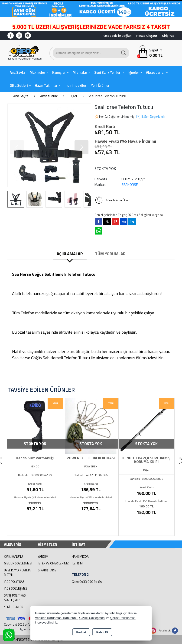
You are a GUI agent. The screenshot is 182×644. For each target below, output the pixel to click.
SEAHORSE (130, 185)
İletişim (77, 563)
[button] (81, 147)
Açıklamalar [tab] (70, 254)
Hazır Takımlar (46, 86)
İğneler (134, 72)
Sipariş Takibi (47, 570)
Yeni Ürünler (14, 607)
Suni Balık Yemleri (108, 72)
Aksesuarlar (155, 72)
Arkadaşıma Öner (112, 200)
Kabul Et (102, 632)
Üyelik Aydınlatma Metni (17, 573)
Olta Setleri (19, 86)
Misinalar (80, 72)
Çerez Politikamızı (123, 618)
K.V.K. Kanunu (13, 557)
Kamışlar (59, 72)
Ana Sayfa (17, 72)
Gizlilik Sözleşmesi (18, 563)
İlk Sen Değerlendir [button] (151, 117)
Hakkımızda (80, 557)
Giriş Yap (168, 35)
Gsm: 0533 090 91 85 (87, 582)
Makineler (37, 72)
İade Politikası (15, 582)
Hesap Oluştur (147, 35)
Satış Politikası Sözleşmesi (15, 598)
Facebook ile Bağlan (117, 35)
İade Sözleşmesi (16, 588)
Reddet (81, 632)
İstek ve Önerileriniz (53, 563)
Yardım (43, 557)
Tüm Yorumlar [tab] (110, 254)
